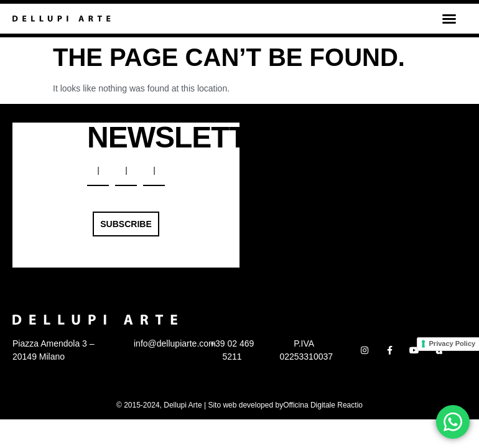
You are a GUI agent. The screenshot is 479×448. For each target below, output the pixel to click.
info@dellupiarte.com (175, 343)
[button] (449, 19)
